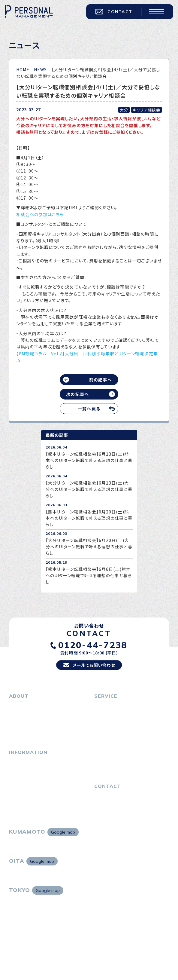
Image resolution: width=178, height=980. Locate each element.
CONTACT (113, 13)
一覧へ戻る (89, 409)
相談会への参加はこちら (40, 214)
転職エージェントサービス (122, 721)
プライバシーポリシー (115, 816)
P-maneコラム (24, 780)
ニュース (17, 789)
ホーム (15, 713)
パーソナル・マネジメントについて (41, 721)
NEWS (40, 69)
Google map (63, 843)
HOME (23, 69)
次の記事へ (77, 394)
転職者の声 (108, 739)
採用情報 (20, 739)
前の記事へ (100, 380)
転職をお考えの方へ (114, 713)
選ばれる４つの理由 (116, 758)
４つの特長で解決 (114, 767)
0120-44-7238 (93, 649)
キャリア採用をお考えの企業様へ (126, 749)
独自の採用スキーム (116, 775)
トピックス (19, 771)
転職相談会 (108, 730)
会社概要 (20, 730)
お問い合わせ (107, 808)
